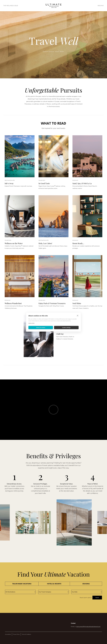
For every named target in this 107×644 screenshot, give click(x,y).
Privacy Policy (16, 634)
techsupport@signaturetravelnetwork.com (88, 627)
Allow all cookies (41, 327)
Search (97, 598)
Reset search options (86, 598)
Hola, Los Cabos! (45, 243)
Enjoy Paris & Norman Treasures (52, 303)
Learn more (31, 323)
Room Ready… (78, 243)
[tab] (22, 584)
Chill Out (60, 334)
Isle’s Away (9, 183)
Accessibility (8, 634)
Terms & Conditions (26, 634)
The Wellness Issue (11, 6)
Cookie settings (66, 327)
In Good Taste (44, 183)
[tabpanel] (53, 595)
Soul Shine (77, 303)
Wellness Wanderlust (13, 303)
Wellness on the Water (14, 243)
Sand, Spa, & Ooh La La (82, 183)
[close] (78, 316)
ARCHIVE (101, 6)
